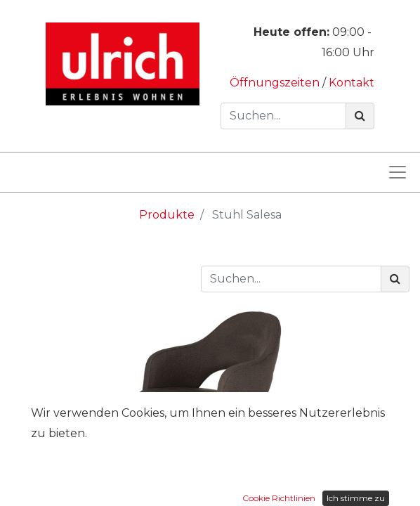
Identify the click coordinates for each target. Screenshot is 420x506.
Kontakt (352, 83)
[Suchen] (360, 116)
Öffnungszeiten (276, 83)
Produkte (167, 215)
